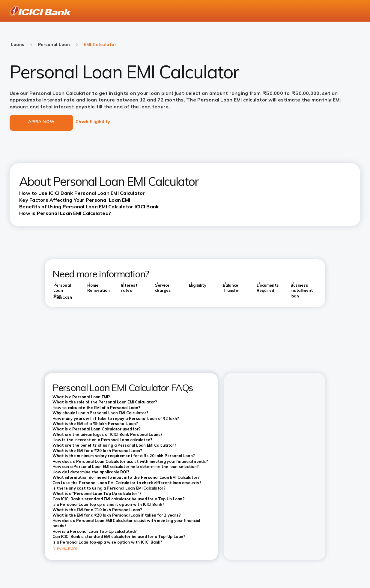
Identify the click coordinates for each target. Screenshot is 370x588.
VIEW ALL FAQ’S (65, 548)
